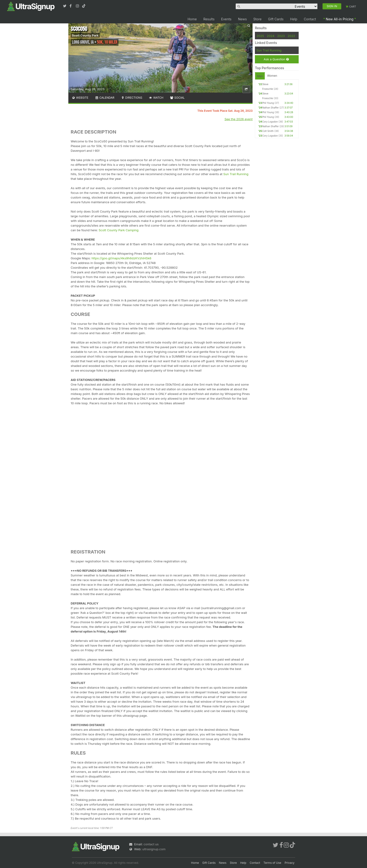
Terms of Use (272, 863)
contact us (151, 844)
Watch (156, 98)
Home (192, 19)
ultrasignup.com (154, 849)
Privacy (290, 863)
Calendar (105, 98)
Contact (310, 19)
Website (80, 98)
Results (209, 19)
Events (226, 19)
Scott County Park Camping (119, 230)
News (242, 19)
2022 (291, 36)
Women (272, 76)
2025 (260, 36)
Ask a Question (276, 59)
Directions (131, 98)
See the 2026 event (239, 119)
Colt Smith (268, 131)
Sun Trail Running (236, 174)
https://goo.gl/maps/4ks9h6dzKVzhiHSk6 (121, 258)
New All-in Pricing (340, 19)
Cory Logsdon (270, 122)
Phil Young (268, 103)
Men (260, 76)
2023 (281, 36)
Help (294, 19)
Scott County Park (85, 35)
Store (257, 19)
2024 (271, 36)
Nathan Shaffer (270, 108)
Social (177, 98)
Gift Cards (276, 19)
